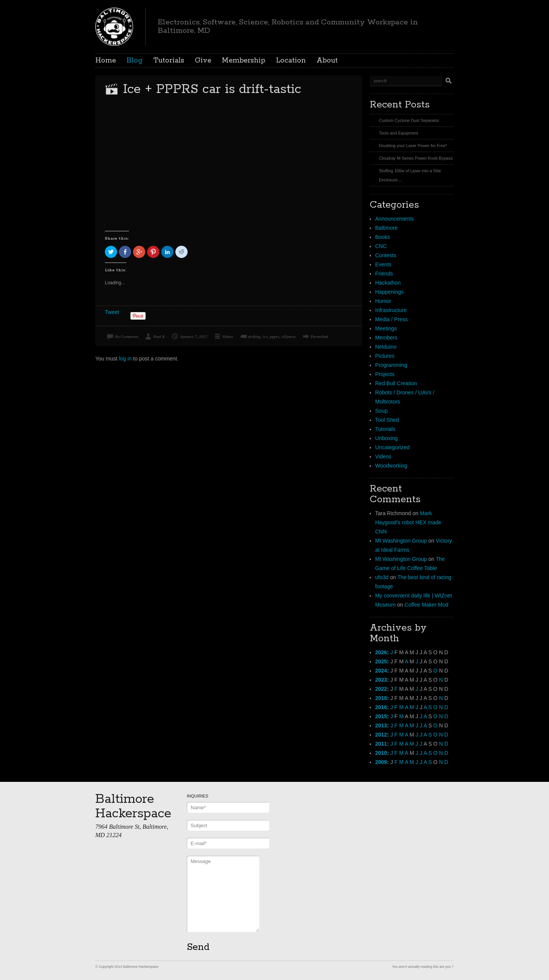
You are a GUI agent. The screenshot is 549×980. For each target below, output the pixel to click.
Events (383, 264)
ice (265, 336)
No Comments (127, 336)
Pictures (385, 356)
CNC (381, 246)
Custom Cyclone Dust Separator (409, 120)
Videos (228, 336)
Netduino (386, 347)
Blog (135, 61)
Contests (386, 255)
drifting (254, 336)
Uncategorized (392, 447)
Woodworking (391, 466)
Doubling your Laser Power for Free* (413, 146)
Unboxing (386, 438)
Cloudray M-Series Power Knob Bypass (416, 158)
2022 (381, 689)
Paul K (159, 336)
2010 (381, 753)
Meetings (386, 328)
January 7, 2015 (194, 336)
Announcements (394, 219)
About (327, 61)
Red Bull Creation (396, 383)
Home (106, 61)
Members (386, 338)
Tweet (112, 312)
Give (203, 61)
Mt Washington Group (401, 541)
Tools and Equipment (399, 133)
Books (383, 237)
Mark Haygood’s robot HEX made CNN (408, 522)
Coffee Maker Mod (426, 605)
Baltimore (386, 228)
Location (291, 61)
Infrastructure (391, 310)
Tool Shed (387, 420)
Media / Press (392, 319)
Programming (391, 365)
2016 (381, 707)
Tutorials (169, 61)
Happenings (389, 292)
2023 (381, 680)
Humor (383, 301)
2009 (381, 762)
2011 (381, 744)
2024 (381, 671)
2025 (381, 661)
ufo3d (382, 577)
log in (125, 359)
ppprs (275, 336)
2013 (381, 725)
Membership (244, 61)
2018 (381, 698)
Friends (384, 274)
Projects (385, 374)
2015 (381, 716)
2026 (381, 652)
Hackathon (388, 283)
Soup (381, 411)
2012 (381, 735)
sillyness (288, 336)
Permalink (319, 336)
